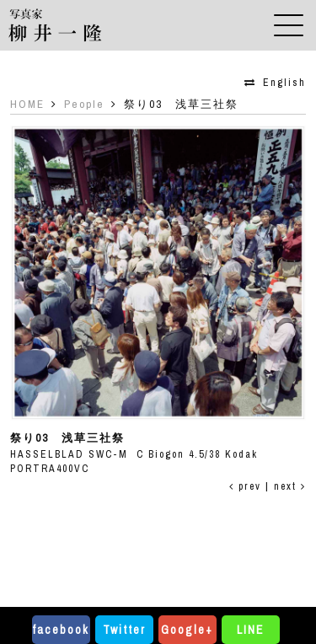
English (284, 83)
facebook (61, 630)
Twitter (124, 630)
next (290, 486)
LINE (250, 630)
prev (245, 486)
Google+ (187, 630)
